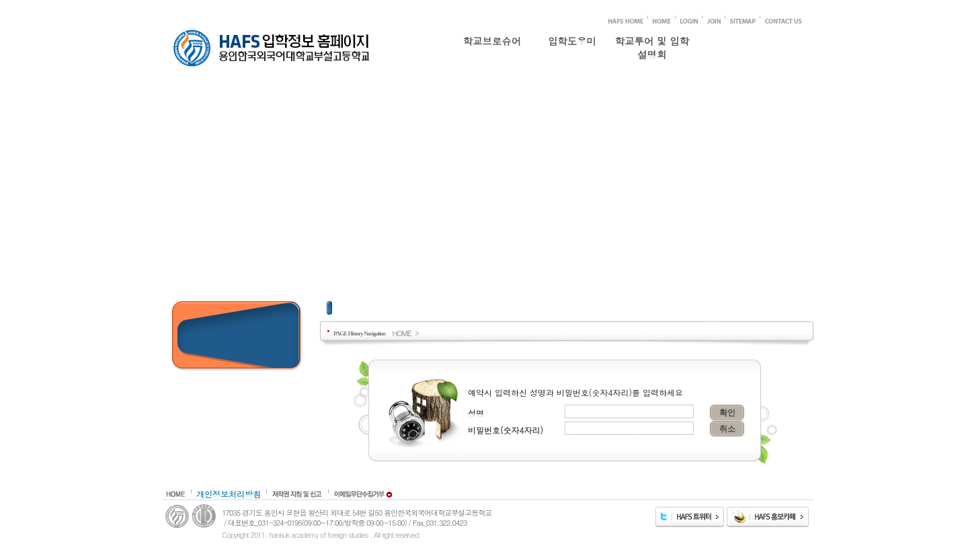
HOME (401, 333)
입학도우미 (572, 41)
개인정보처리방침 (229, 494)
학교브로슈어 (492, 41)
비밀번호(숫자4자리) (506, 430)
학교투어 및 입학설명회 (652, 45)
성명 (476, 413)
